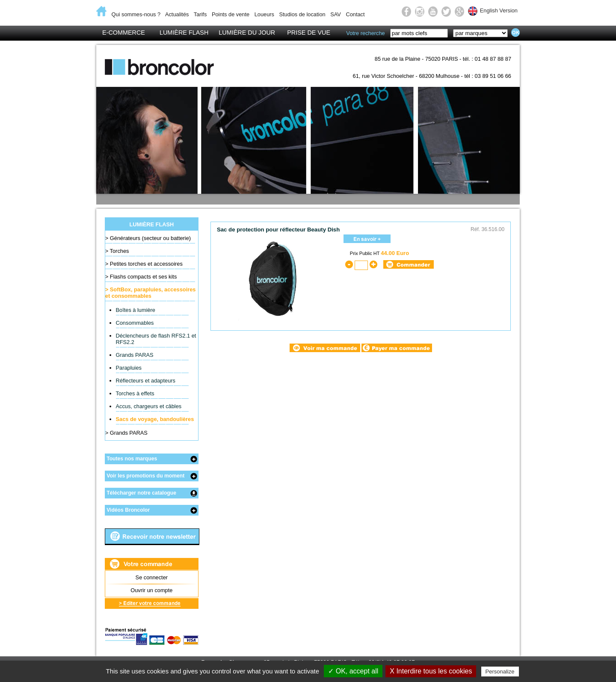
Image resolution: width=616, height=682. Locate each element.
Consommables (135, 323)
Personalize (500, 672)
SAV (336, 14)
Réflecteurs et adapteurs (146, 381)
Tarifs (200, 14)
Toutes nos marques (132, 459)
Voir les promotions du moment (145, 476)
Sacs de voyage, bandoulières (155, 419)
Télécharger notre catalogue (141, 493)
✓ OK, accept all (353, 671)
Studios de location (302, 14)
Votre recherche (365, 33)
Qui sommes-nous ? (136, 14)
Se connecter (152, 577)
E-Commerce (124, 33)
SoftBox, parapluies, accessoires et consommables (151, 293)
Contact (355, 14)
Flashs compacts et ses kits (143, 277)
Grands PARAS (135, 355)
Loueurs (264, 14)
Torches (120, 251)
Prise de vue (309, 33)
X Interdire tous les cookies (431, 671)
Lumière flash (184, 33)
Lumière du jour (247, 33)
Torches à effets (135, 393)
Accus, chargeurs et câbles (149, 406)
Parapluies (129, 368)
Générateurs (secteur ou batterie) (150, 238)
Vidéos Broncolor (128, 510)
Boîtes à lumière (136, 310)
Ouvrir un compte (151, 590)
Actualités (177, 14)
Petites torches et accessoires (146, 264)
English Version (499, 10)
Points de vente (231, 14)
